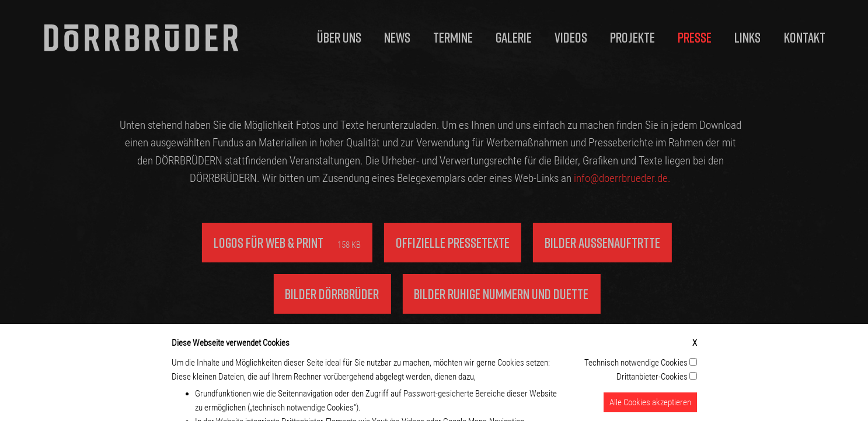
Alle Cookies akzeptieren (650, 407)
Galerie (514, 37)
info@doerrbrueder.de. (613, 178)
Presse (695, 37)
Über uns (339, 37)
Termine (453, 37)
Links (747, 37)
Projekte (632, 37)
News (397, 37)
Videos (571, 37)
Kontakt (805, 37)
